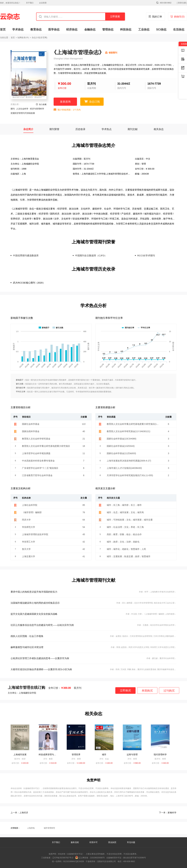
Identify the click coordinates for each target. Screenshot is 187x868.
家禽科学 (168, 813)
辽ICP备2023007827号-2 (63, 858)
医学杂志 (54, 30)
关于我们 (30, 3)
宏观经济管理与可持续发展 (23, 113)
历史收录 (80, 129)
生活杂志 (179, 30)
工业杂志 (144, 30)
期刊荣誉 (54, 129)
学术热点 (107, 129)
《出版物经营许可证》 (31, 788)
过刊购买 (169, 691)
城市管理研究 (49, 828)
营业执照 (112, 842)
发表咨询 (65, 102)
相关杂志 (159, 129)
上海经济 (19, 813)
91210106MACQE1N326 (74, 861)
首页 (3, 30)
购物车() (179, 17)
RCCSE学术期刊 (146, 255)
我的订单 (157, 17)
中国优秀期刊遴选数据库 (26, 255)
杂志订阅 (94, 102)
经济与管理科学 (37, 109)
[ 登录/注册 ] (182, 3)
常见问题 (131, 842)
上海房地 (31, 828)
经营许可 (93, 842)
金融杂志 (90, 30)
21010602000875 (97, 858)
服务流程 (75, 842)
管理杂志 (108, 30)
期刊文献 (133, 129)
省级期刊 (113, 53)
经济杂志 (72, 30)
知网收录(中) (23, 38)
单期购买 (147, 691)
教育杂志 (36, 30)
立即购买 (125, 690)
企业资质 (43, 3)
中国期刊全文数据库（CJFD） (91, 255)
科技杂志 (126, 30)
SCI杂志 (161, 30)
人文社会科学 (22, 109)
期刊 (13, 109)
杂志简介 (28, 129)
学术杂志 (18, 30)
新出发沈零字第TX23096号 (135, 858)
